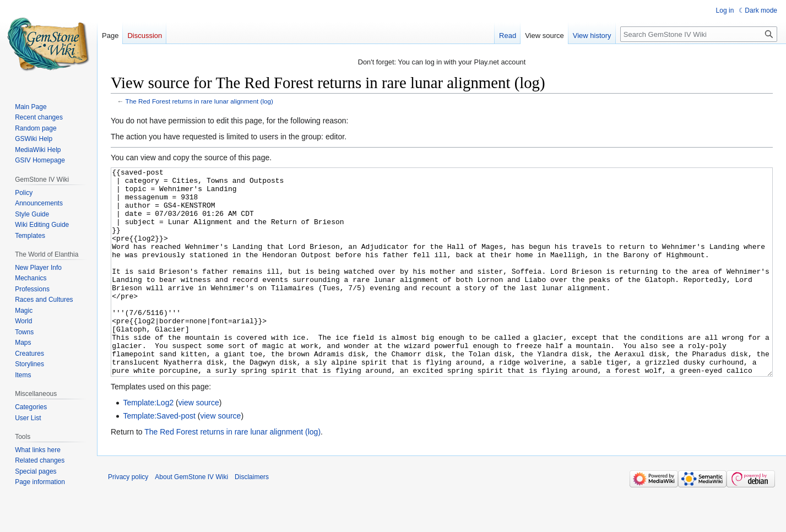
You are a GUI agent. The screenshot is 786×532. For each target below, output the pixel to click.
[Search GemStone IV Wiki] (699, 34)
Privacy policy (128, 518)
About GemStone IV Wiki (191, 518)
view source (199, 444)
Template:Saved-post (159, 457)
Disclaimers (252, 518)
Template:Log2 (148, 444)
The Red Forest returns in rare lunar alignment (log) (199, 101)
